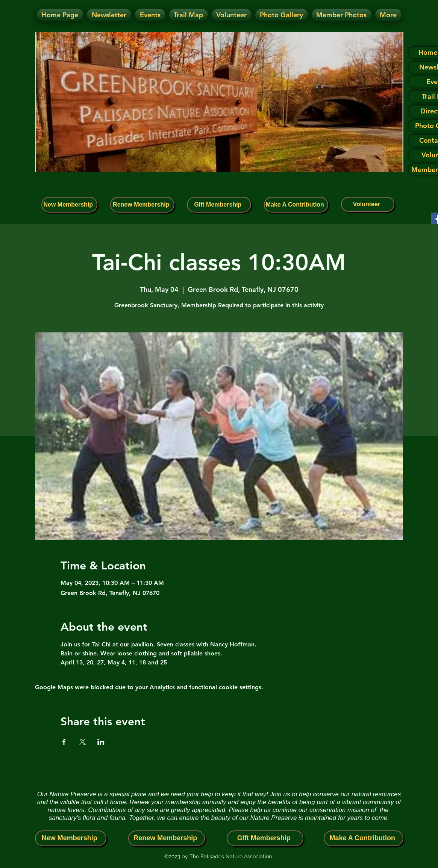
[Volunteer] (368, 204)
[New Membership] (69, 205)
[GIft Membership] (219, 205)
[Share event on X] (83, 742)
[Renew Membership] (142, 205)
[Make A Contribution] (296, 205)
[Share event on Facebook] (64, 742)
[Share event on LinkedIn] (101, 742)
